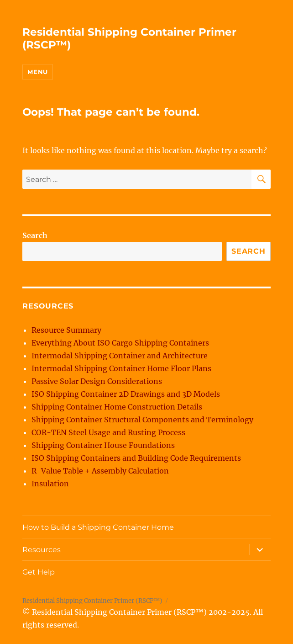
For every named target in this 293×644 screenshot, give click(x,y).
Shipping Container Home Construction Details (117, 407)
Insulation (50, 484)
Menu (37, 72)
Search (35, 235)
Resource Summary (66, 330)
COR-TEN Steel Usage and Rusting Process (108, 432)
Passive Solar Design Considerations (97, 381)
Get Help (39, 572)
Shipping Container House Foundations (103, 445)
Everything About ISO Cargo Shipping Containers (120, 343)
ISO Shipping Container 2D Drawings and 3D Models (126, 394)
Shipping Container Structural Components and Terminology (142, 420)
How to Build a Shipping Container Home (98, 527)
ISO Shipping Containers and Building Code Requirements (136, 458)
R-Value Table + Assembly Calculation (100, 471)
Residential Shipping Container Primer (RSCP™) (92, 601)
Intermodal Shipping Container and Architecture (120, 356)
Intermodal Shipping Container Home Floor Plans (121, 368)
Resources (42, 550)
